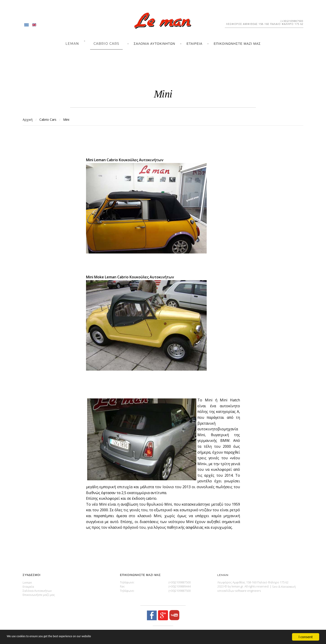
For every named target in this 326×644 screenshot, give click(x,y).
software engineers (248, 591)
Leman (72, 44)
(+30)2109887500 (292, 21)
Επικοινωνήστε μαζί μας (237, 44)
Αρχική (28, 120)
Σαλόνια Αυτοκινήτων (155, 44)
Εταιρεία (194, 44)
